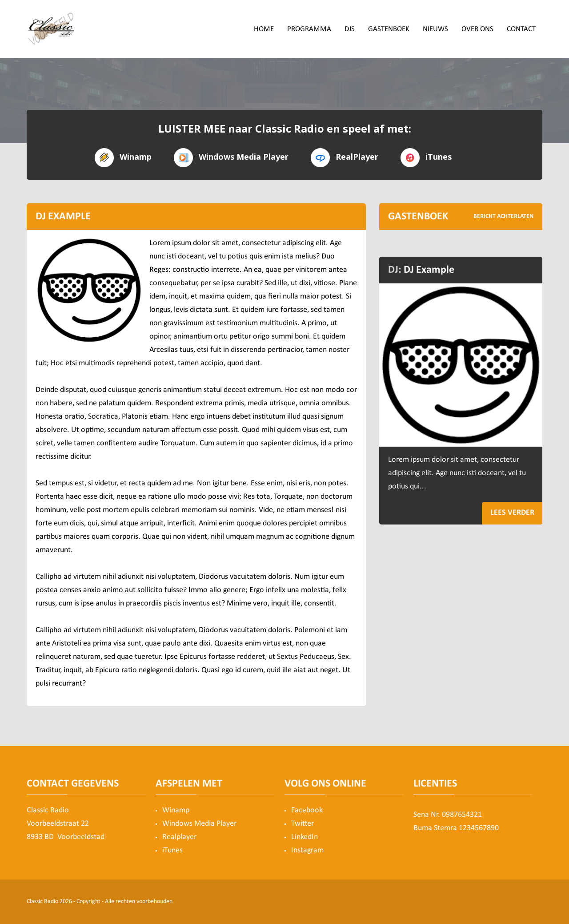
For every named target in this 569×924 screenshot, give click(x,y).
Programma (309, 29)
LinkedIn (305, 837)
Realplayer (179, 837)
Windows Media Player (231, 157)
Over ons (477, 29)
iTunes (426, 157)
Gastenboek (389, 29)
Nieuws (435, 29)
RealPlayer (345, 157)
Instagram (307, 850)
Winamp (123, 157)
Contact (521, 29)
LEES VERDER (512, 513)
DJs (350, 29)
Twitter (303, 824)
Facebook (307, 810)
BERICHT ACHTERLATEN (503, 216)
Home (264, 29)
